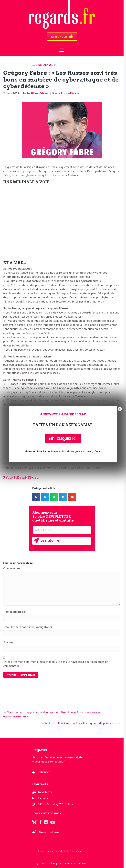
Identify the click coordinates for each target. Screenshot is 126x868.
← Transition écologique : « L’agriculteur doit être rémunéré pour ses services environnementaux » (52, 714)
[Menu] (62, 50)
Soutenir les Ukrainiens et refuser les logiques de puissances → (80, 723)
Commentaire (11, 568)
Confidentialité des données (70, 851)
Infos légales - (47, 851)
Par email (44, 798)
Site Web (9, 642)
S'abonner (44, 772)
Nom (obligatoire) (15, 612)
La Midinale (44, 65)
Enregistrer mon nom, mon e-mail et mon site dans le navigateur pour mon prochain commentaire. (56, 664)
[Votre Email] (62, 530)
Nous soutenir (49, 832)
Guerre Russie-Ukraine (66, 93)
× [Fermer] (120, 409)
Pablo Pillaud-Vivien (36, 93)
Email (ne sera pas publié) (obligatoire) (28, 627)
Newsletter (45, 792)
